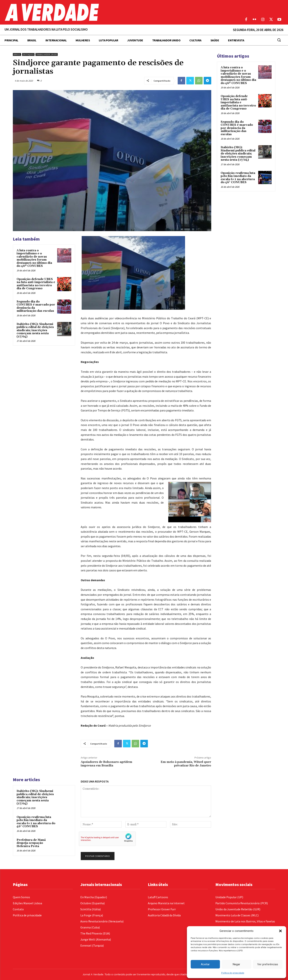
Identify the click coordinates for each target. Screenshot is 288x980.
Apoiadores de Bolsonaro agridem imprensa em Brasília (106, 764)
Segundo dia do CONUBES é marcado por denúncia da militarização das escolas (36, 306)
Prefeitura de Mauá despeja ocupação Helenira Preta (31, 843)
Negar (236, 964)
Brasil (17, 54)
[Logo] (108, 12)
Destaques (28, 54)
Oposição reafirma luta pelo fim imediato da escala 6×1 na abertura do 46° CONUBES (36, 822)
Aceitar (205, 964)
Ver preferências (268, 964)
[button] (280, 931)
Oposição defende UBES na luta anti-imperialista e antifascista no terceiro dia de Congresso (36, 284)
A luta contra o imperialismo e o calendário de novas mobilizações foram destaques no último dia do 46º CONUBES (34, 258)
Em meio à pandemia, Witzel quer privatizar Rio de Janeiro (186, 764)
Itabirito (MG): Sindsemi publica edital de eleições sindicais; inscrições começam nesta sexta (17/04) (35, 330)
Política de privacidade (233, 973)
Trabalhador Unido (47, 54)
